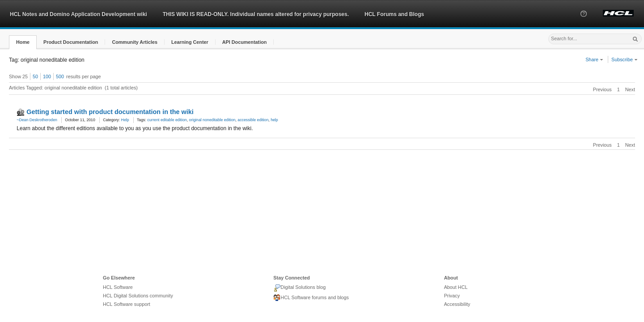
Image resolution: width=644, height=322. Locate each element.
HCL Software (118, 287)
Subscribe (625, 59)
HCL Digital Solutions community (138, 296)
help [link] (274, 120)
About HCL (456, 287)
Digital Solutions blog (299, 288)
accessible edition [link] (253, 120)
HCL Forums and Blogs (394, 14)
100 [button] (47, 76)
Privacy (452, 296)
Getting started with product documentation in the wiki (110, 112)
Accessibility (457, 304)
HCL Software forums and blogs (311, 298)
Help (125, 120)
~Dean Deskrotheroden (37, 120)
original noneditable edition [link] (212, 120)
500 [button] (60, 76)
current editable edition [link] (167, 120)
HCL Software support (127, 304)
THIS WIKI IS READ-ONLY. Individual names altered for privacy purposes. (256, 14)
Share (594, 59)
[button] (584, 22)
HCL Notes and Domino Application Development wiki (78, 14)
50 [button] (35, 76)
